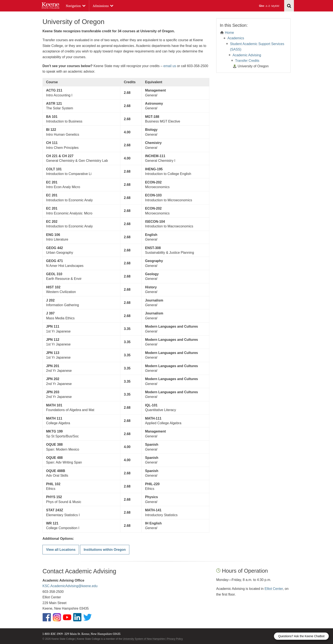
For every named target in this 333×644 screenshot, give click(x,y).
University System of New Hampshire (144, 639)
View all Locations (61, 550)
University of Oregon (253, 66)
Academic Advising (247, 55)
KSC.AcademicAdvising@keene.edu (70, 586)
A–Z (268, 6)
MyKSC (275, 6)
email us (170, 66)
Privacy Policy (175, 639)
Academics (236, 38)
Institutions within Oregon (105, 550)
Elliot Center (274, 589)
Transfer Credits (247, 61)
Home (229, 33)
